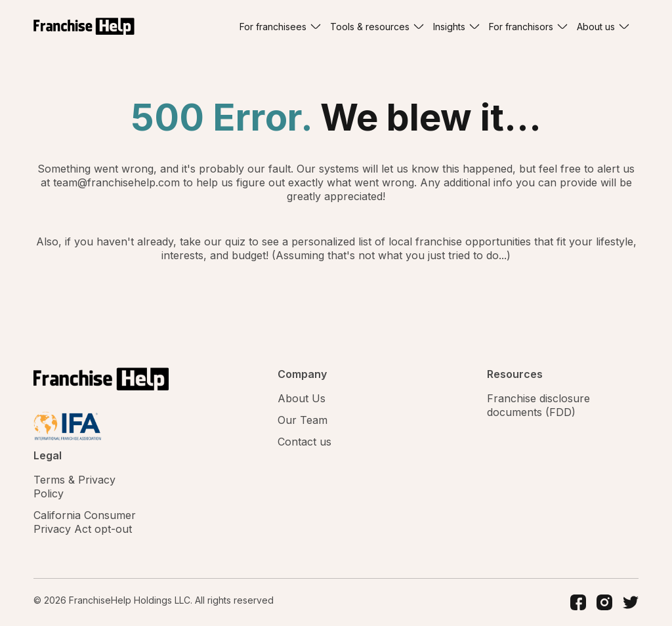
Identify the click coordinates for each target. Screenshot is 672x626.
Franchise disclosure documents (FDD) (538, 405)
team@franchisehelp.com (118, 182)
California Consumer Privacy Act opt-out (85, 522)
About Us (302, 398)
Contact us (304, 442)
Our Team (303, 420)
